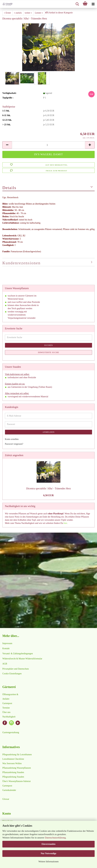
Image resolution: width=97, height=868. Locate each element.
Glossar (6, 799)
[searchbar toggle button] (77, 4)
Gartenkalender (9, 790)
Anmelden (48, 432)
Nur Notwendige (48, 853)
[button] (7, 145)
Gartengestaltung (11, 732)
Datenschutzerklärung (55, 838)
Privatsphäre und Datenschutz (16, 669)
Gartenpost (7, 703)
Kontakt (6, 648)
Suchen (48, 345)
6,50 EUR (48, 495)
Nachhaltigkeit (9, 717)
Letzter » (39, 13)
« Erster (7, 13)
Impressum (7, 643)
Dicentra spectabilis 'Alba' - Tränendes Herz (48, 488)
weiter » (28, 13)
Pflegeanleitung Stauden (13, 777)
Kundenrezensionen (21, 263)
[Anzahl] (48, 145)
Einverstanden (48, 844)
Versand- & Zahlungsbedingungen (18, 654)
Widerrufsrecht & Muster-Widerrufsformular (22, 659)
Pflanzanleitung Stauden (13, 772)
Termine (6, 708)
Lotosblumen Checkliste (13, 759)
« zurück (18, 13)
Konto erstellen (12, 439)
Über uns (6, 712)
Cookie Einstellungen (12, 674)
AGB (5, 664)
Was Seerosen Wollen (12, 763)
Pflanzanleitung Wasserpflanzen (17, 768)
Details (9, 188)
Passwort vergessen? (14, 444)
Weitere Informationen (49, 862)
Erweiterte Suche (48, 352)
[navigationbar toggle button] (93, 4)
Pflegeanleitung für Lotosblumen (17, 755)
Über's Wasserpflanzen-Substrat (16, 781)
